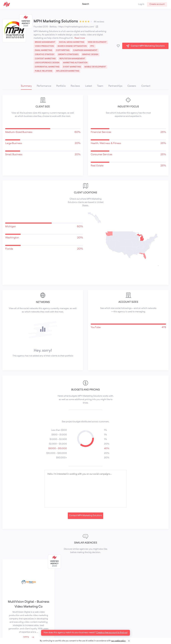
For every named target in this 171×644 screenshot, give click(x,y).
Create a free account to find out (112, 633)
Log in (141, 4)
